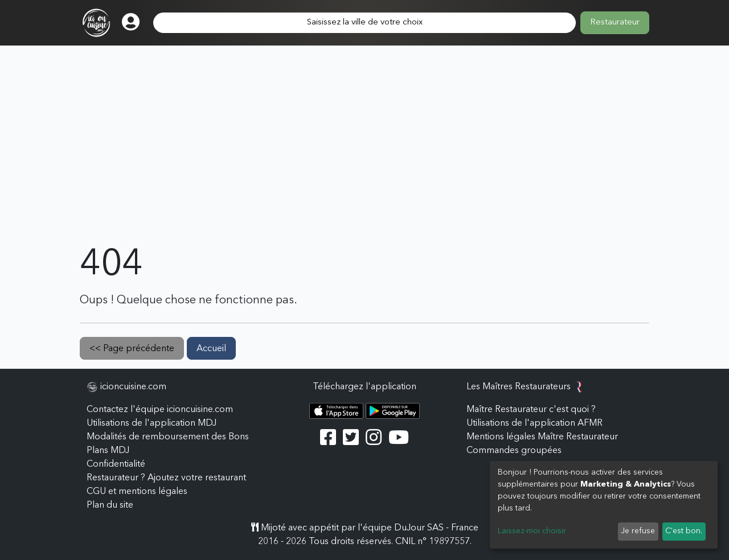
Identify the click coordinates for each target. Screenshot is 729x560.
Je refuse (638, 531)
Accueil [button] (211, 349)
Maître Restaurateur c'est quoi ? (531, 410)
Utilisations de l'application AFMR (535, 423)
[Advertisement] (364, 158)
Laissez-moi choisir (532, 531)
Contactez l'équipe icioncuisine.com (160, 410)
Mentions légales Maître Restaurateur (542, 437)
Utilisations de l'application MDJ (151, 423)
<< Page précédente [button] (132, 349)
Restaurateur (615, 22)
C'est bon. (684, 531)
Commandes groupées (514, 451)
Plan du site (110, 505)
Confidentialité (116, 464)
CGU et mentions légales (137, 492)
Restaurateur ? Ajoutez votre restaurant (166, 478)
